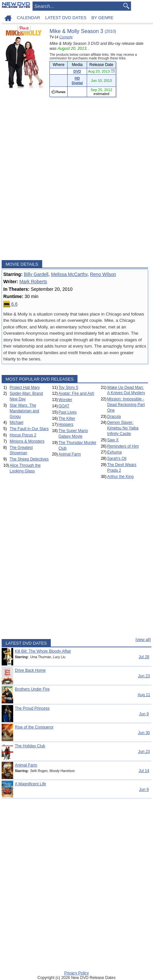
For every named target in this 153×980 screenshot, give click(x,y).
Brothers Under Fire (32, 689)
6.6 (10, 304)
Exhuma (114, 452)
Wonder (65, 400)
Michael (16, 422)
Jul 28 (144, 657)
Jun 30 (144, 733)
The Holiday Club (30, 746)
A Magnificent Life (31, 784)
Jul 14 (144, 771)
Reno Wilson (103, 274)
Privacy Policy (77, 973)
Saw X (113, 440)
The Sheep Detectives (29, 459)
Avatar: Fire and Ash (76, 393)
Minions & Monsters (27, 441)
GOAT (64, 406)
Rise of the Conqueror (34, 727)
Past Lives (67, 412)
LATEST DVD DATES (66, 18)
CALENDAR (29, 18)
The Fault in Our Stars (29, 429)
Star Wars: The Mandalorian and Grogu (24, 411)
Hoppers (66, 424)
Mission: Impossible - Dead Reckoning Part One (126, 405)
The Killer (67, 419)
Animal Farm (70, 454)
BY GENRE (102, 18)
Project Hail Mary (25, 388)
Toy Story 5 (68, 388)
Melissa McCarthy (69, 274)
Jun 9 (144, 714)
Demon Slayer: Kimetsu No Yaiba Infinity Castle (123, 428)
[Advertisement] (76, 179)
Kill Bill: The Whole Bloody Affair (43, 651)
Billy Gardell (36, 274)
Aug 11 (144, 695)
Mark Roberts (33, 282)
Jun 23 (144, 676)
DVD (77, 71)
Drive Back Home (30, 670)
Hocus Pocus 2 (23, 435)
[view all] (143, 640)
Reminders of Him (123, 446)
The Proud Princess (32, 708)
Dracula (114, 417)
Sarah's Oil (117, 458)
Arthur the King (120, 477)
